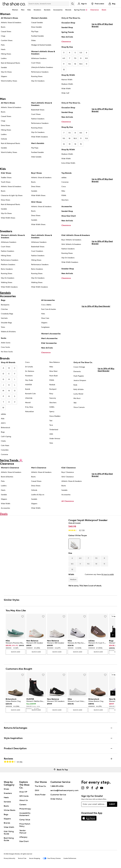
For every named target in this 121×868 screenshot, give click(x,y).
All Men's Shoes (8, 103)
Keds (75, 385)
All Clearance (68, 501)
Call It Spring (6, 437)
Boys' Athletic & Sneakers (71, 240)
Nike (63, 191)
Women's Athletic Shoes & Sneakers (43, 53)
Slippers (4, 76)
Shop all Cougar (75, 523)
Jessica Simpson (80, 380)
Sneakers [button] (37, 10)
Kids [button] (29, 10)
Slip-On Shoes (6, 72)
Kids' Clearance (69, 468)
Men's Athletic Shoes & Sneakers (41, 104)
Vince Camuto (79, 407)
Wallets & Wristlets (8, 332)
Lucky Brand (78, 394)
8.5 (86, 58)
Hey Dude (29, 380)
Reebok (52, 385)
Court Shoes (36, 63)
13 (70, 144)
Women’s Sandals (39, 18)
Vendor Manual (23, 832)
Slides (33, 40)
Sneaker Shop (68, 269)
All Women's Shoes (9, 18)
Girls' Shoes (36, 202)
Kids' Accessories (49, 343)
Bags (3, 300)
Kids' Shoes (6, 173)
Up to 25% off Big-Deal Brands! (102, 58)
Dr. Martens (30, 371)
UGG (51, 434)
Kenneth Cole (30, 394)
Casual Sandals (37, 23)
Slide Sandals (36, 157)
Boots (3, 27)
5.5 (81, 53)
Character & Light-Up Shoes (12, 195)
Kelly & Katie (79, 389)
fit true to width (108, 574)
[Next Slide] (113, 635)
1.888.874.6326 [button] (57, 786)
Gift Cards (24, 796)
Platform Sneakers (8, 265)
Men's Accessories (49, 338)
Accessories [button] (58, 10)
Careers (23, 805)
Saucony (53, 398)
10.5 (81, 64)
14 (75, 144)
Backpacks (5, 305)
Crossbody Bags (7, 314)
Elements (77, 371)
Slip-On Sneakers (38, 81)
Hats (43, 314)
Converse (65, 182)
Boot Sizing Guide (9, 839)
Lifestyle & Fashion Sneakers (42, 67)
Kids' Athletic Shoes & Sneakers (76, 235)
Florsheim (29, 376)
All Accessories (48, 300)
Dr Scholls (29, 367)
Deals (104, 10)
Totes (3, 327)
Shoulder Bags (6, 323)
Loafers (4, 58)
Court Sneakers (37, 251)
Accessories (67, 206)
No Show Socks (7, 352)
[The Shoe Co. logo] (14, 4)
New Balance (55, 362)
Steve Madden (55, 416)
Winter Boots (10, 810)
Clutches (4, 309)
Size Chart (24, 841)
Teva (51, 425)
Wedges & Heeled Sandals (41, 45)
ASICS (3, 423)
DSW (37, 790)
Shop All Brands (8, 362)
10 (75, 64)
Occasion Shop (68, 23)
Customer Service (58, 795)
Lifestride (29, 398)
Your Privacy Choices (52, 859)
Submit (112, 804)
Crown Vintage (79, 367)
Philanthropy (25, 809)
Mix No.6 (77, 398)
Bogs (3, 432)
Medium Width (67, 84)
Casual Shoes (6, 32)
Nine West (53, 371)
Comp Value (25, 820)
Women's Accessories (51, 334)
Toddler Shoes (6, 178)
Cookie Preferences (70, 858)
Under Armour (55, 439)
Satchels (4, 318)
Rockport (53, 389)
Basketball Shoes (38, 110)
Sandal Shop (67, 27)
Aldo (3, 419)
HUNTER (28, 385)
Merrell (28, 403)
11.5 (86, 138)
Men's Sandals (38, 143)
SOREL (52, 407)
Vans (51, 443)
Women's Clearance (10, 468)
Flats (3, 45)
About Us (24, 800)
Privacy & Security (9, 858)
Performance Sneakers (40, 72)
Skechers (65, 200)
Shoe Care (45, 318)
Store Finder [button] (40, 795)
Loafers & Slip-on (38, 495)
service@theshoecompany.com (64, 790)
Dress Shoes (5, 125)
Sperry (52, 412)
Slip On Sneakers (68, 258)
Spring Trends (68, 32)
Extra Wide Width (68, 163)
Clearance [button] (95, 10)
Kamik (28, 389)
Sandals (47, 10)
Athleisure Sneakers (39, 58)
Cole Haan (5, 445)
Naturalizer (30, 412)
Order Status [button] (56, 799)
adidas (64, 178)
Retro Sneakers (7, 269)
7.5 (75, 58)
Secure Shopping (35, 858)
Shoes (6, 789)
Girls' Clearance (68, 477)
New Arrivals (67, 37)
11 (86, 64)
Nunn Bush (54, 376)
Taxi (51, 421)
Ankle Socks (6, 343)
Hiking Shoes (6, 54)
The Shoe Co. (41, 786)
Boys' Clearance (68, 472)
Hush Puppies (79, 376)
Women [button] (15, 10)
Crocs (64, 187)
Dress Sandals (36, 27)
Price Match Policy (25, 825)
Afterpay (23, 837)
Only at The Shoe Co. (71, 18)
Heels (3, 49)
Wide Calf (65, 93)
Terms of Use (22, 858)
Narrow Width (67, 80)
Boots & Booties (7, 477)
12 (64, 70)
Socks (4, 338)
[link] (15, 645)
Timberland (54, 430)
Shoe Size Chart (69, 216)
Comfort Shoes (7, 40)
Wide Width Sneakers (40, 137)
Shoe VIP (23, 792)
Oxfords (4, 139)
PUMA (64, 195)
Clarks (3, 441)
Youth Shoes (6, 182)
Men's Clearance (39, 468)
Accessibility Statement (25, 814)
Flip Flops (35, 32)
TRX (75, 403)
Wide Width (66, 89)
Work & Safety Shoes (9, 81)
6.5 (64, 58)
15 (81, 144)
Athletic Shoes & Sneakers (11, 23)
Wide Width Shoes (8, 218)
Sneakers (8, 793)
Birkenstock (6, 428)
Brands (7, 823)
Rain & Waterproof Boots (10, 63)
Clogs (3, 36)
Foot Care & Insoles (49, 309)
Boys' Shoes (36, 173)
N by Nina (29, 407)
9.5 (70, 64)
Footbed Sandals (37, 36)
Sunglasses (45, 327)
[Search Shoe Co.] (48, 4)
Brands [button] (68, 10)
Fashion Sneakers (38, 119)
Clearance (66, 42)
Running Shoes (37, 76)
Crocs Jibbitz (46, 305)
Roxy (51, 394)
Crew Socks (5, 347)
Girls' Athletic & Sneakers (71, 244)
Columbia (5, 450)
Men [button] (23, 10)
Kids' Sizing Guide (9, 833)
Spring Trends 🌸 (81, 10)
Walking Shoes (7, 282)
